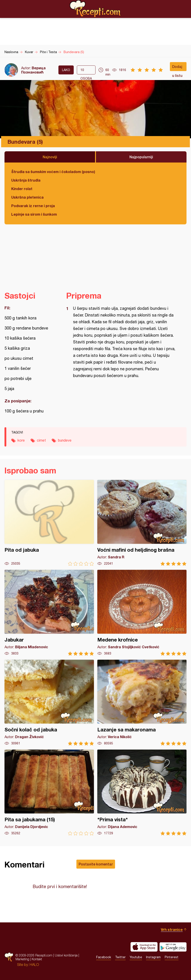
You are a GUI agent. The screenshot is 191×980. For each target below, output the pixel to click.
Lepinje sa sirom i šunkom (34, 214)
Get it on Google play (173, 947)
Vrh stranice (172, 929)
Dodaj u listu (177, 68)
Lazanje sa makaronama (142, 703)
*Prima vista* (142, 792)
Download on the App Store (144, 947)
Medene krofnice (142, 613)
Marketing (22, 959)
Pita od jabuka (49, 523)
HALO (34, 965)
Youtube (136, 957)
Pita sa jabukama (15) (49, 792)
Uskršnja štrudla (26, 180)
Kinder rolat (22, 189)
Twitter (120, 957)
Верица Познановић (33, 70)
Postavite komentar (96, 864)
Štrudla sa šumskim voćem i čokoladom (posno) (53, 172)
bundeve (65, 440)
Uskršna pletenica (27, 197)
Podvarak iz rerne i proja (33, 206)
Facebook (104, 957)
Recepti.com (95, 9)
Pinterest (172, 957)
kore (21, 440)
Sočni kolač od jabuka (49, 703)
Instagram (153, 957)
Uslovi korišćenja (66, 955)
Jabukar (49, 613)
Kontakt (37, 959)
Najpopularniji (141, 157)
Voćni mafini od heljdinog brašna (142, 523)
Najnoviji (50, 157)
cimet (41, 440)
